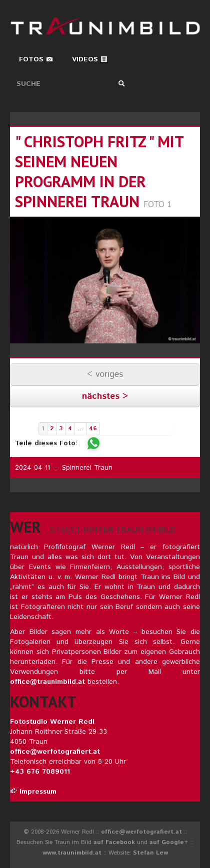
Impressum (33, 792)
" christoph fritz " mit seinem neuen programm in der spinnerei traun (99, 171)
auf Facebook (114, 842)
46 (93, 429)
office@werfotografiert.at (55, 752)
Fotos (36, 59)
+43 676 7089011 (40, 772)
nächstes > (105, 396)
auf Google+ (169, 842)
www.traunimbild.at (72, 853)
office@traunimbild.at (47, 682)
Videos (90, 59)
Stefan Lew (150, 853)
